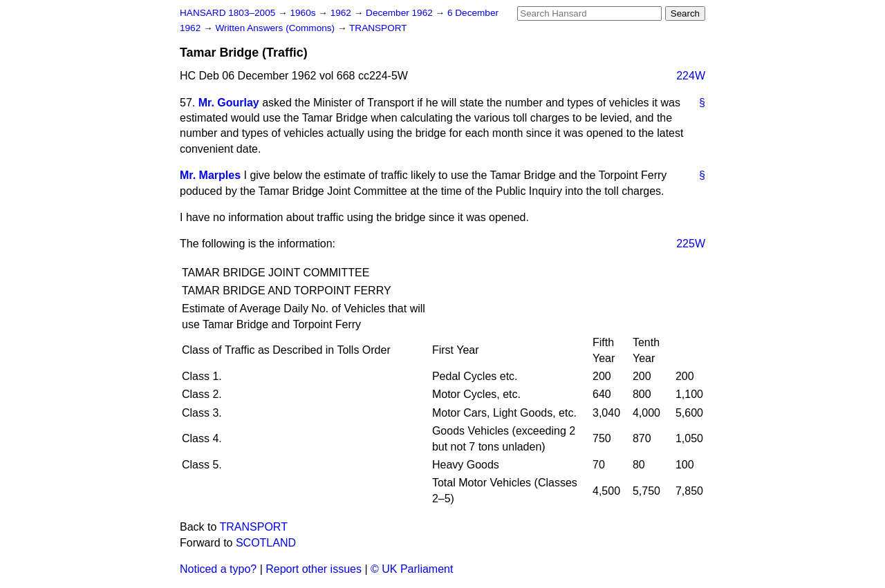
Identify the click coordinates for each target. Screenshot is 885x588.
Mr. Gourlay (229, 103)
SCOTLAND (266, 543)
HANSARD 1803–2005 (227, 13)
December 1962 (401, 13)
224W (691, 76)
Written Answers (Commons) (276, 28)
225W (691, 244)
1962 (342, 13)
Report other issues (314, 569)
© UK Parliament (412, 569)
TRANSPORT (378, 28)
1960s (304, 13)
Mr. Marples (210, 175)
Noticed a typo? (218, 569)
